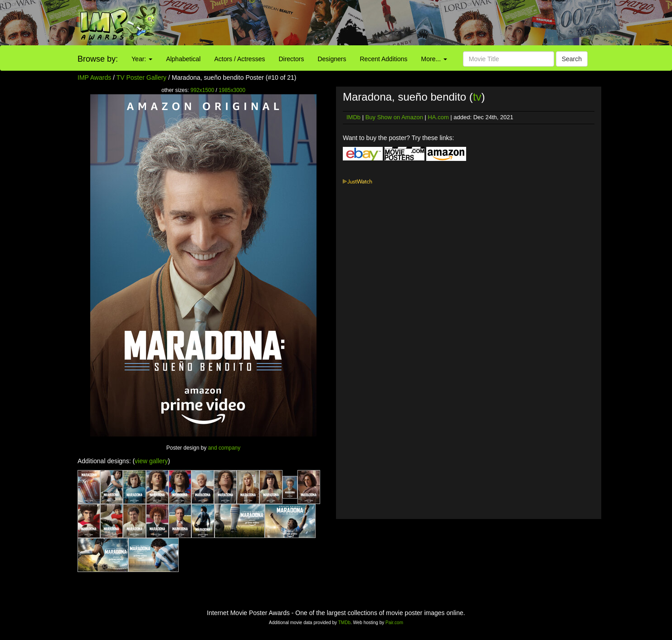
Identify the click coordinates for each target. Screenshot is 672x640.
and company (224, 448)
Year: (142, 59)
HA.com (438, 117)
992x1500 (202, 90)
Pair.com (394, 623)
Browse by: (98, 59)
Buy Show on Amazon (394, 117)
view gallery (151, 461)
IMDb (353, 117)
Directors (291, 59)
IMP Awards (94, 78)
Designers (332, 59)
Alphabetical (183, 59)
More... (434, 59)
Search (572, 59)
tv (477, 97)
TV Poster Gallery (141, 78)
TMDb (344, 623)
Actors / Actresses (239, 59)
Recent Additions (384, 59)
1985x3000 (232, 90)
